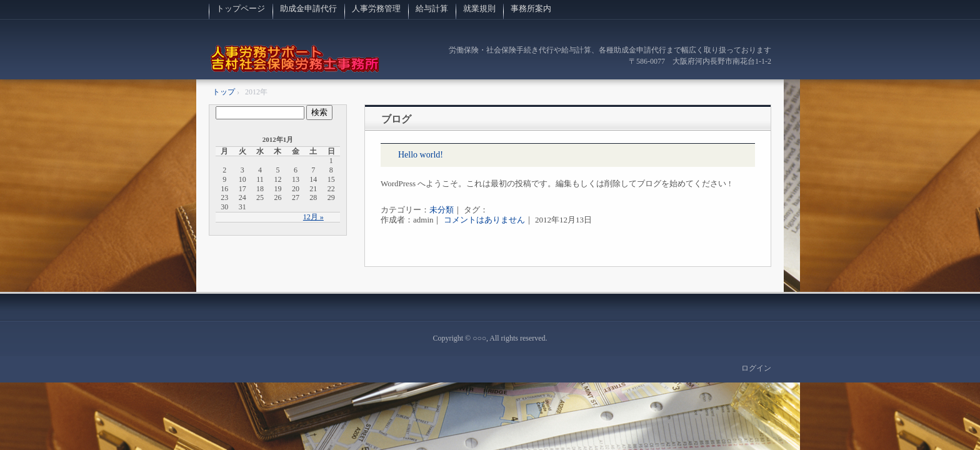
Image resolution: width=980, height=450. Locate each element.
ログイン (756, 368)
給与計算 (432, 8)
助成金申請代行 (308, 8)
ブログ (396, 119)
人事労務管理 (376, 8)
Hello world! (421, 155)
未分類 (442, 210)
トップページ (241, 8)
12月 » (313, 217)
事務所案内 (531, 8)
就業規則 (479, 8)
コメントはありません (484, 220)
